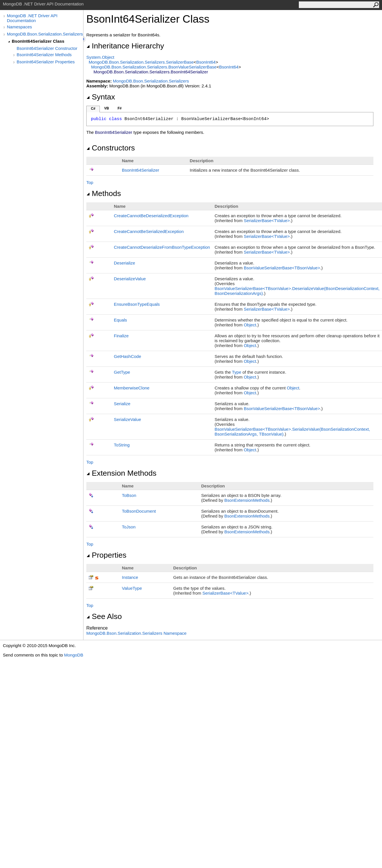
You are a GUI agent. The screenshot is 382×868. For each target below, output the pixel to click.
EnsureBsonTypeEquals (137, 304)
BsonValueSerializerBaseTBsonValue (282, 268)
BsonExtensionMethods (247, 500)
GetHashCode (127, 356)
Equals (120, 320)
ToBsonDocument (139, 511)
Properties (106, 555)
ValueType (132, 588)
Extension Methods (121, 473)
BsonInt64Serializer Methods (44, 55)
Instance (130, 577)
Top (90, 182)
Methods (104, 193)
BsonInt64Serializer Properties (46, 62)
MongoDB (74, 655)
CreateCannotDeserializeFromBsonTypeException (162, 247)
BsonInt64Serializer (141, 170)
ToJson (129, 527)
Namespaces (20, 27)
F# (120, 108)
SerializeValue (127, 419)
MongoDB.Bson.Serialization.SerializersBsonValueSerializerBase (154, 67)
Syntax (101, 97)
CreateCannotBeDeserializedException (151, 216)
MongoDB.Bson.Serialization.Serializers (45, 34)
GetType (122, 372)
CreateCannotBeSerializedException (149, 231)
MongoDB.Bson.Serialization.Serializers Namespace (136, 633)
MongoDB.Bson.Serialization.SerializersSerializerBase (141, 62)
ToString (122, 445)
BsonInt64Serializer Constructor (47, 48)
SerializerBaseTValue (267, 221)
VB (107, 108)
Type (237, 372)
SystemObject (100, 57)
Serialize (122, 404)
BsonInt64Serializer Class (38, 41)
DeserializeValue (130, 279)
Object (250, 325)
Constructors (111, 148)
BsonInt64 (206, 62)
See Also (104, 616)
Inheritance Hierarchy (125, 46)
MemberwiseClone (132, 388)
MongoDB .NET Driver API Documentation (32, 18)
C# (93, 109)
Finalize (121, 336)
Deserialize (124, 263)
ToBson (129, 495)
